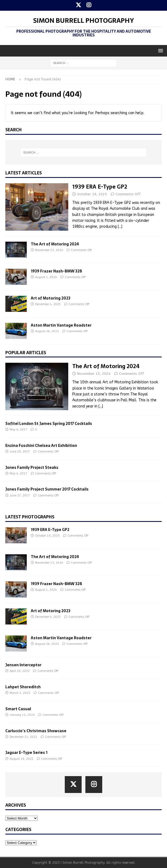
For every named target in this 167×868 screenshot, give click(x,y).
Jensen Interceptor (23, 665)
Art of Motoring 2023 (51, 298)
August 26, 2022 (47, 331)
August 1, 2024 (46, 277)
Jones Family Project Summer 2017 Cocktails (47, 489)
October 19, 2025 (92, 194)
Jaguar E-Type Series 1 (26, 753)
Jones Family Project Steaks (32, 467)
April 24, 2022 (20, 671)
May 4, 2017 (18, 474)
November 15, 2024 (49, 250)
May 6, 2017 (18, 430)
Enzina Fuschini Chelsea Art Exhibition (41, 446)
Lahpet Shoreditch (23, 687)
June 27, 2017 (20, 495)
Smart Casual (18, 709)
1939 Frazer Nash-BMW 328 (56, 271)
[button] (160, 50)
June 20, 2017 (20, 452)
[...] (120, 227)
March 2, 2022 (20, 693)
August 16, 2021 (22, 759)
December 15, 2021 (23, 737)
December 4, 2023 (48, 304)
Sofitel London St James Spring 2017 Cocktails (49, 424)
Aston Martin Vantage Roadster (61, 325)
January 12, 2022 (22, 715)
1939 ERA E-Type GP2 (100, 187)
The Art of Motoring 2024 (55, 244)
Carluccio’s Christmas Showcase (36, 731)
